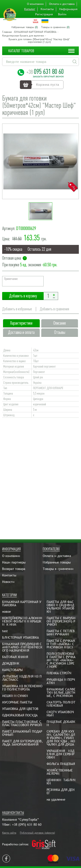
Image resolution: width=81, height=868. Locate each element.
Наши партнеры (14, 562)
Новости (8, 582)
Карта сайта (9, 833)
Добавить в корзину (23, 296)
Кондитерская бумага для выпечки (23, 36)
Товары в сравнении (58, 569)
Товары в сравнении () (55, 27)
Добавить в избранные (17, 309)
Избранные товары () (25, 27)
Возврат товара (14, 569)
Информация (68, 9)
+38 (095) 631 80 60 (27, 824)
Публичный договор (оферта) (37, 833)
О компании (35, 4)
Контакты (47, 9)
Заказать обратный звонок (48, 77)
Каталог (30, 9)
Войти (62, 14)
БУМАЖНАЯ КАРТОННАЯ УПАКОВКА (35, 32)
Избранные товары (57, 562)
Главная (7, 32)
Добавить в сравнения (54, 309)
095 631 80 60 (45, 71)
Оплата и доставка (62, 4)
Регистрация (44, 14)
